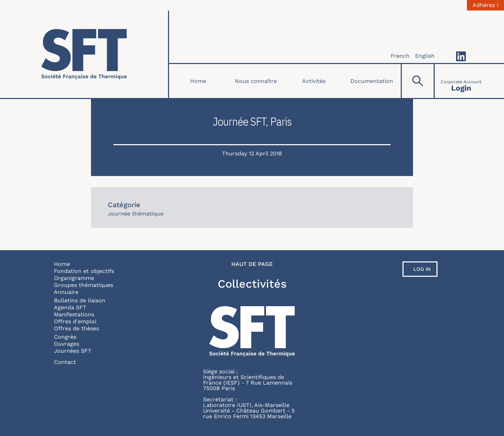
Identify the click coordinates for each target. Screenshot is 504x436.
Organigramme (74, 278)
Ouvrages (66, 344)
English (425, 56)
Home (198, 81)
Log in (422, 269)
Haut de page (252, 264)
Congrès (65, 337)
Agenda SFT (70, 307)
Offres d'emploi (75, 321)
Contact (65, 362)
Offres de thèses (76, 328)
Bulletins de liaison (80, 300)
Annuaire (66, 292)
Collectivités (252, 284)
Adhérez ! (485, 5)
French (400, 56)
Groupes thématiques (83, 285)
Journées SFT (73, 351)
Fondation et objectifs (84, 271)
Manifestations (74, 314)
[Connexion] (461, 81)
